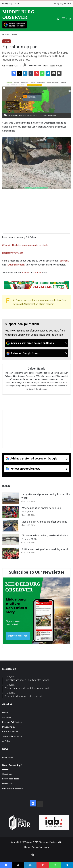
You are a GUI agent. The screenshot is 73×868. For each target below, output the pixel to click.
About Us (7, 717)
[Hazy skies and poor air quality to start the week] (11, 498)
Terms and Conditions (12, 736)
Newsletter (7, 783)
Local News (8, 758)
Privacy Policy (9, 727)
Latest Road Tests (11, 779)
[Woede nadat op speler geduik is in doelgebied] (11, 512)
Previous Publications (12, 722)
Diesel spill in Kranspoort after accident (44, 522)
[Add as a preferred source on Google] (15, 25)
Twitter (10, 265)
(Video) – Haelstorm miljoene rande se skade (25, 245)
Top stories (37, 847)
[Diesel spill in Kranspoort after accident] (11, 526)
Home (6, 35)
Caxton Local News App (13, 788)
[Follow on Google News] (36, 353)
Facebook (64, 261)
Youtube (37, 273)
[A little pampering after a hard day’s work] (11, 553)
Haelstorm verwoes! (12, 253)
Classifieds (7, 774)
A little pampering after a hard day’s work (45, 549)
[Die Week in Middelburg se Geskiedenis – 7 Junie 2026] (11, 540)
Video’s (26, 273)
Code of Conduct (10, 732)
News (15, 35)
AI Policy (6, 741)
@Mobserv (20, 265)
